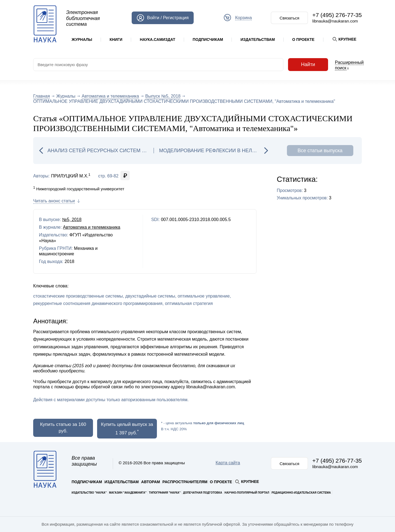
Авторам (151, 482)
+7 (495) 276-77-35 (337, 15)
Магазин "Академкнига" (128, 493)
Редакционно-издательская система (301, 493)
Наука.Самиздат (158, 39)
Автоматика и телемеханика (110, 96)
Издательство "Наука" (89, 493)
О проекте (303, 39)
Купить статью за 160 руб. (63, 428)
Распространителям (185, 482)
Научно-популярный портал (247, 493)
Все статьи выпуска (320, 151)
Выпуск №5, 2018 (163, 96)
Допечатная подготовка (203, 493)
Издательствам (258, 39)
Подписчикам (208, 39)
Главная (42, 96)
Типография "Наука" (165, 493)
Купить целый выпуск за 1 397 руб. (127, 429)
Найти (308, 65)
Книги (116, 39)
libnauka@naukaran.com (335, 21)
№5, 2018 (72, 220)
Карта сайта (228, 463)
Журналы (82, 39)
